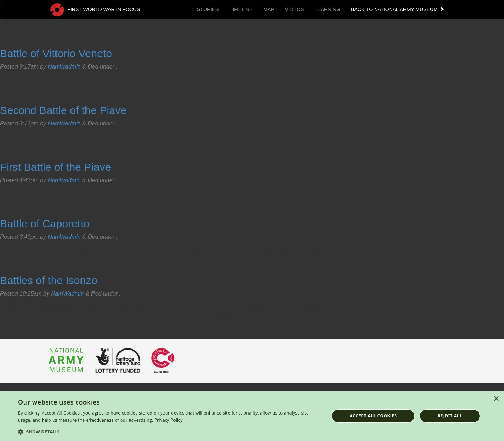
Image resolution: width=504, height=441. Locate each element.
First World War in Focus (94, 10)
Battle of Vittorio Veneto (56, 53)
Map (269, 9)
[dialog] (252, 416)
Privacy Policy (169, 420)
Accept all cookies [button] (373, 416)
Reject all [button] (450, 416)
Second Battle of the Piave (63, 110)
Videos (295, 9)
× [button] (496, 399)
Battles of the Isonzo (49, 280)
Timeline (241, 9)
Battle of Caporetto (45, 224)
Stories (208, 9)
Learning (328, 9)
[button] (169, 432)
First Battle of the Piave (55, 167)
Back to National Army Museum (398, 9)
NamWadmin (64, 67)
